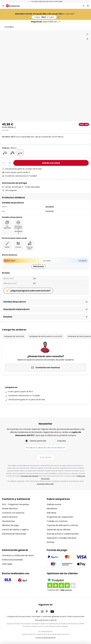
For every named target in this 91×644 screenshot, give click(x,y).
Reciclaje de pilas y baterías (46, 620)
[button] (87, 34)
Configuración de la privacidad (19, 616)
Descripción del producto (17, 309)
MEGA (44, 17)
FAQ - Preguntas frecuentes (15, 504)
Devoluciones (8, 521)
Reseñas (8, 317)
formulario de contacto (30, 476)
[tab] (23, 521)
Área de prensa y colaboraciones (63, 534)
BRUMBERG (50, 207)
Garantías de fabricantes (14, 534)
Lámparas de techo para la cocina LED (46, 336)
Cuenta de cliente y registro (15, 530)
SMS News (51, 513)
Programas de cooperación (60, 517)
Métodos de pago (10, 525)
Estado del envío (10, 509)
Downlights (9, 27)
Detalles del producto (15, 302)
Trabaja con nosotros (57, 521)
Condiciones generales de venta (54, 616)
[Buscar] (84, 6)
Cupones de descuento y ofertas (62, 525)
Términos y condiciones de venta (18, 555)
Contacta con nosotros (13, 513)
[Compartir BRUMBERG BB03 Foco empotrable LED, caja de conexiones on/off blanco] (87, 39)
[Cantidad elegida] (7, 163)
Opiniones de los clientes (59, 530)
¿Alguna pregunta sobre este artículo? (30, 291)
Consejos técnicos (68, 538)
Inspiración (52, 538)
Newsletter (52, 509)
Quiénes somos (54, 504)
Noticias (51, 542)
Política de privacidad (12, 560)
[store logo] (14, 6)
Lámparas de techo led (14, 336)
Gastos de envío (10, 517)
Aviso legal (7, 564)
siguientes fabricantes (45, 484)
